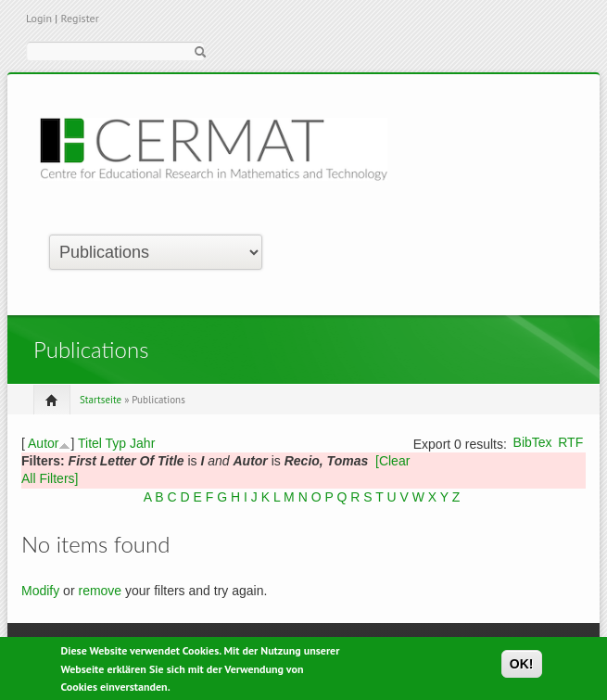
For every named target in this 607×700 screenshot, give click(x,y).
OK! (522, 667)
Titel (90, 443)
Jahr (142, 443)
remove (100, 591)
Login (39, 18)
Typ (116, 443)
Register (79, 18)
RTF (570, 442)
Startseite (101, 400)
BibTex (533, 442)
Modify (40, 591)
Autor (43, 443)
